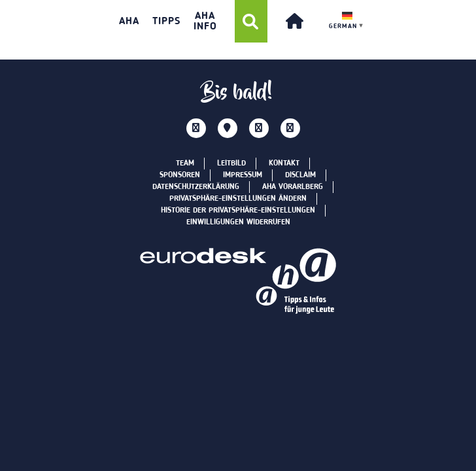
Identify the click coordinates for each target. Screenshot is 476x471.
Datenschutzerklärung (196, 187)
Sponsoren (180, 175)
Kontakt (284, 164)
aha (129, 22)
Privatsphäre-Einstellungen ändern (238, 199)
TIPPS (166, 22)
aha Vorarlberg (293, 187)
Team (185, 164)
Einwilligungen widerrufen (238, 222)
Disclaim (300, 175)
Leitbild (231, 164)
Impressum (243, 175)
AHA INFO (205, 22)
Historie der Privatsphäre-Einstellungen (238, 211)
